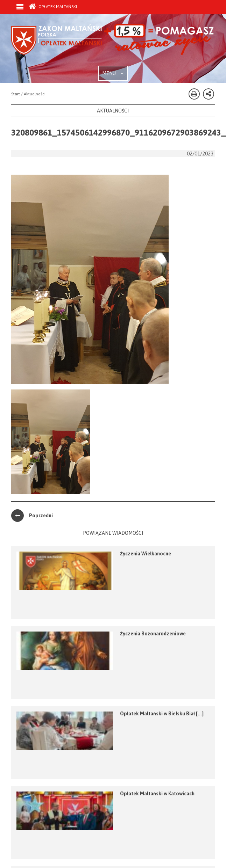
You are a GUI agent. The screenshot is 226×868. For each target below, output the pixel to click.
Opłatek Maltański (53, 7)
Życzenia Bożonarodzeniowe (153, 634)
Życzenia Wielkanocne (146, 554)
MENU (113, 73)
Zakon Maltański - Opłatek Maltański (113, 45)
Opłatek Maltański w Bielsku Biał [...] (162, 714)
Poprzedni (32, 516)
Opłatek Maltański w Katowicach (157, 794)
